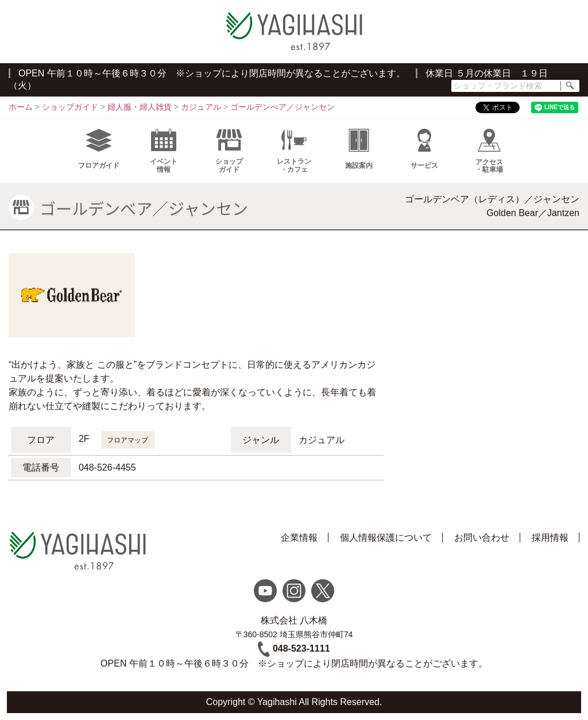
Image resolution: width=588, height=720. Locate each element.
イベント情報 (164, 151)
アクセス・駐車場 (489, 151)
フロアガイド (99, 149)
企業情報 (299, 538)
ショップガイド (229, 151)
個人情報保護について (386, 538)
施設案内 (359, 149)
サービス (424, 149)
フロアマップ (127, 440)
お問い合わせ (482, 538)
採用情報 (550, 538)
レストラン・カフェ (294, 151)
